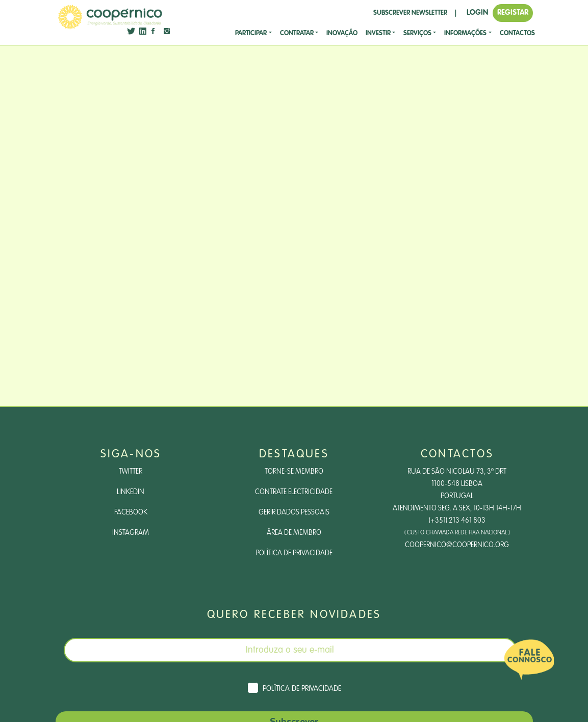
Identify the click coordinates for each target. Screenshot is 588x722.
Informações (465, 33)
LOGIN (477, 12)
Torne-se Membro (294, 472)
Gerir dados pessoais (294, 512)
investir (378, 33)
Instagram (131, 533)
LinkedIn (131, 492)
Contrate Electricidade (294, 492)
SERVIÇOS (417, 33)
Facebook (131, 512)
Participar (251, 33)
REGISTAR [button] (513, 12)
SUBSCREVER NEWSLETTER (410, 13)
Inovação (342, 33)
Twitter (131, 472)
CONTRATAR (297, 33)
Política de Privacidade (294, 553)
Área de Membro (294, 533)
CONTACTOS (517, 33)
